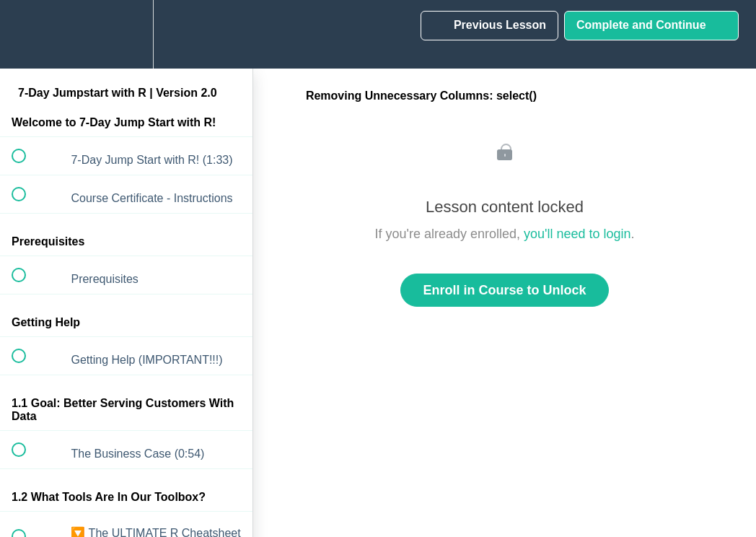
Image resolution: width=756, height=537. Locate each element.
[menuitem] (126, 34)
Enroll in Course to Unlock (504, 290)
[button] (27, 34)
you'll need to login (577, 234)
